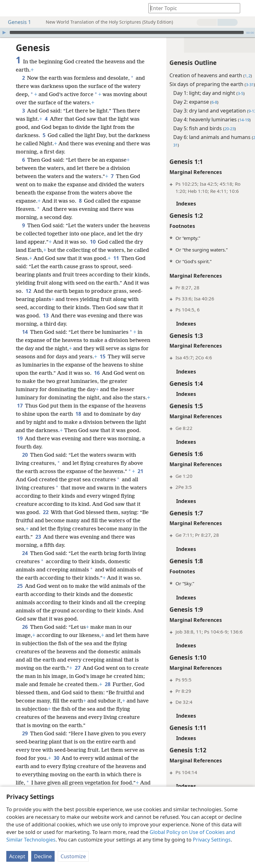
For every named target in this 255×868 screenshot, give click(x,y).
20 (25, 463)
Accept (17, 856)
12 (103, 291)
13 (127, 315)
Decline (43, 856)
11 (38, 266)
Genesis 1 (16, 22)
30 (78, 766)
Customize (73, 856)
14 (25, 340)
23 (89, 545)
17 (59, 414)
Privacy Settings (212, 840)
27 (77, 676)
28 (20, 701)
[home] (9, 8)
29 (25, 742)
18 (136, 422)
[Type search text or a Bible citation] (191, 8)
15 (132, 365)
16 (139, 381)
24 (25, 561)
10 (119, 242)
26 (25, 635)
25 (44, 594)
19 (83, 447)
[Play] (4, 32)
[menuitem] (9, 8)
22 (61, 520)
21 (20, 488)
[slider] (127, 32)
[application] (127, 32)
